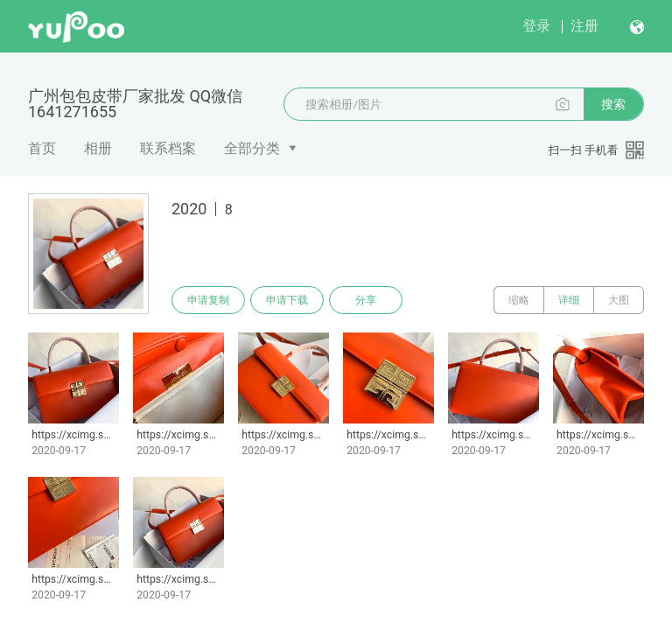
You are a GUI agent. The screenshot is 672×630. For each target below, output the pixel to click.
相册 (98, 148)
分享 (366, 300)
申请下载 (287, 300)
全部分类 (252, 148)
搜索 (613, 104)
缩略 (519, 300)
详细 (569, 300)
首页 (42, 148)
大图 (619, 300)
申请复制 (208, 300)
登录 (536, 26)
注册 (584, 26)
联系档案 (168, 148)
